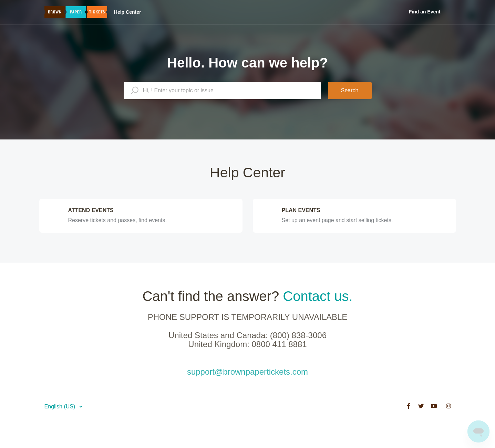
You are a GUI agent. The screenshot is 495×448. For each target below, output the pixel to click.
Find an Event (425, 12)
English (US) (61, 407)
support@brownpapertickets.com (248, 372)
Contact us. (318, 296)
